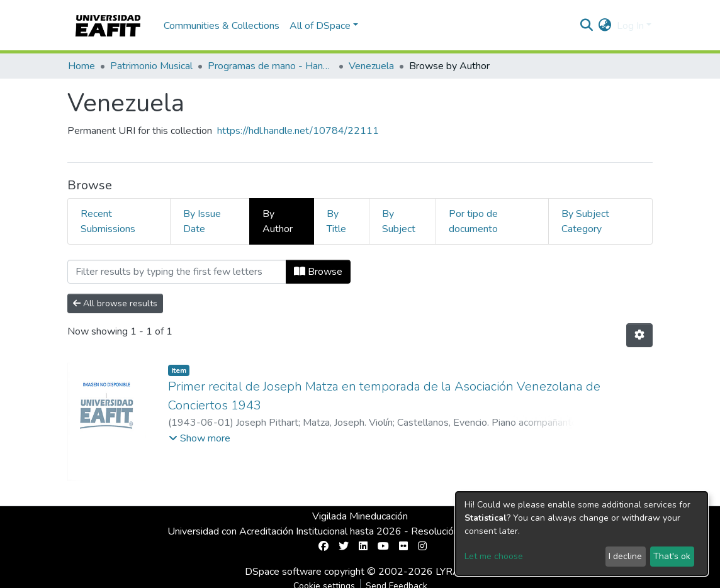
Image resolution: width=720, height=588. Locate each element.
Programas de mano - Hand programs (271, 66)
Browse (318, 272)
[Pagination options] (639, 335)
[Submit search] (587, 26)
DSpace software (283, 572)
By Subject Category (585, 221)
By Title (336, 221)
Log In (630, 26)
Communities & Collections (222, 26)
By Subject (399, 221)
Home (82, 66)
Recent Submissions (108, 221)
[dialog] (582, 534)
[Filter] (177, 272)
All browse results (115, 303)
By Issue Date (202, 221)
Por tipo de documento (473, 221)
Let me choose (494, 556)
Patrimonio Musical (151, 66)
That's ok (672, 556)
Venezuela (371, 66)
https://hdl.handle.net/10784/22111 (298, 131)
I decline (625, 556)
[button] (605, 26)
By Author (278, 221)
